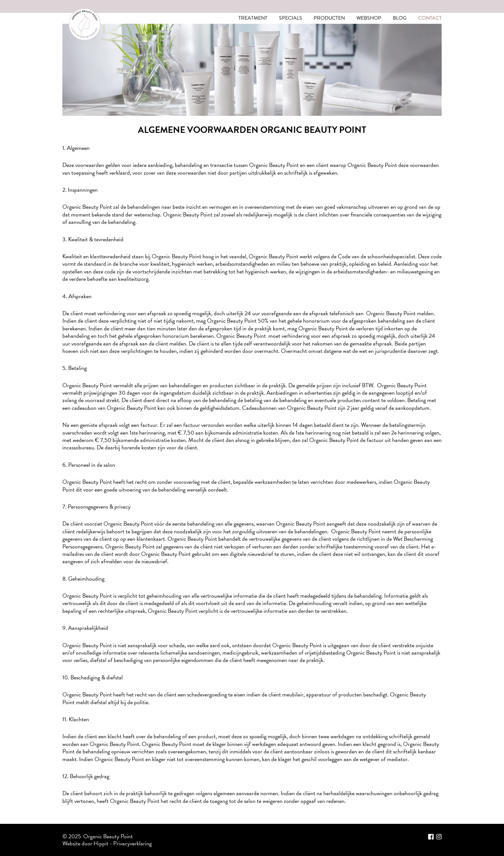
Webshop (369, 18)
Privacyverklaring (132, 843)
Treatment (253, 18)
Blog (400, 18)
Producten (329, 18)
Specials (291, 18)
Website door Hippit (85, 843)
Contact (430, 18)
